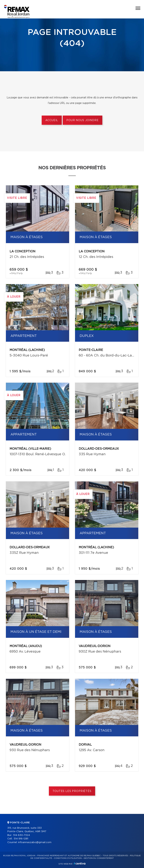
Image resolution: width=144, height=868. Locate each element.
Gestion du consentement (99, 858)
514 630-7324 (21, 835)
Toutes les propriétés (72, 791)
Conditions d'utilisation (68, 858)
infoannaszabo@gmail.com (35, 842)
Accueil (52, 120)
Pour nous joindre (82, 120)
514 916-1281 (21, 839)
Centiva (80, 863)
